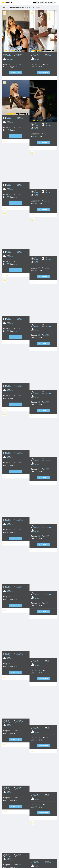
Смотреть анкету (16, 123)
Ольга (5, 861)
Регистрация (48, 2)
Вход (55, 2)
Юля (31, 861)
